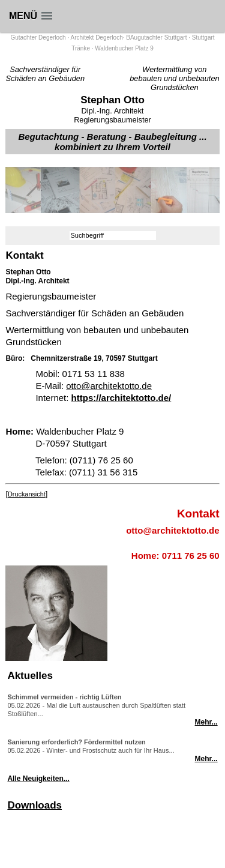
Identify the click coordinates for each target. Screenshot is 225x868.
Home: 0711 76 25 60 (175, 556)
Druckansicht (27, 494)
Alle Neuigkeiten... (38, 779)
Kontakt (198, 514)
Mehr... (206, 722)
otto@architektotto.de (109, 386)
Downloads (34, 805)
